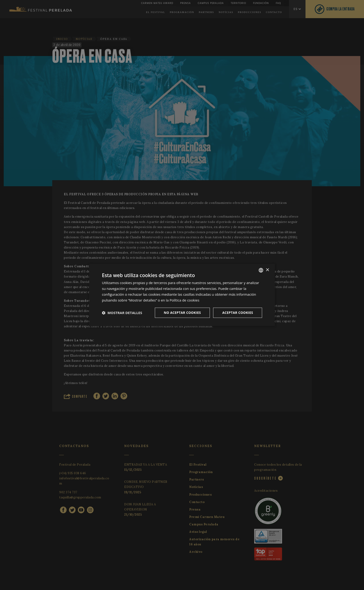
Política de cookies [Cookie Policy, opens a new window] (185, 300)
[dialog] (182, 295)
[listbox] (261, 270)
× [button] (267, 270)
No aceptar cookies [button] (182, 313)
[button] (122, 313)
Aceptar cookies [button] (238, 313)
